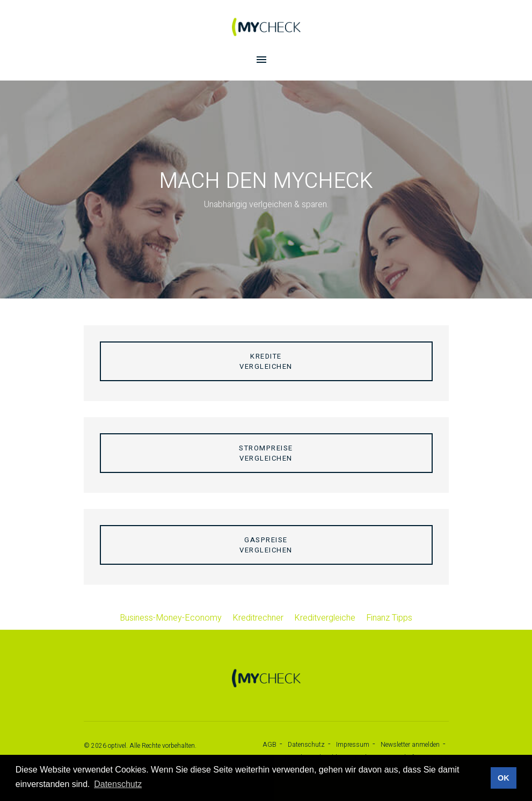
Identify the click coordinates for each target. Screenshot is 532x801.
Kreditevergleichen (266, 361)
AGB (269, 745)
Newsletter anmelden (410, 745)
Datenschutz (306, 745)
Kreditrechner (258, 618)
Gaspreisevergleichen (266, 545)
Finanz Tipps (389, 618)
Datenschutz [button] (118, 784)
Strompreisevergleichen (266, 453)
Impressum (353, 745)
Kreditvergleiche (325, 618)
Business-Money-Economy (171, 618)
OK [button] (504, 778)
